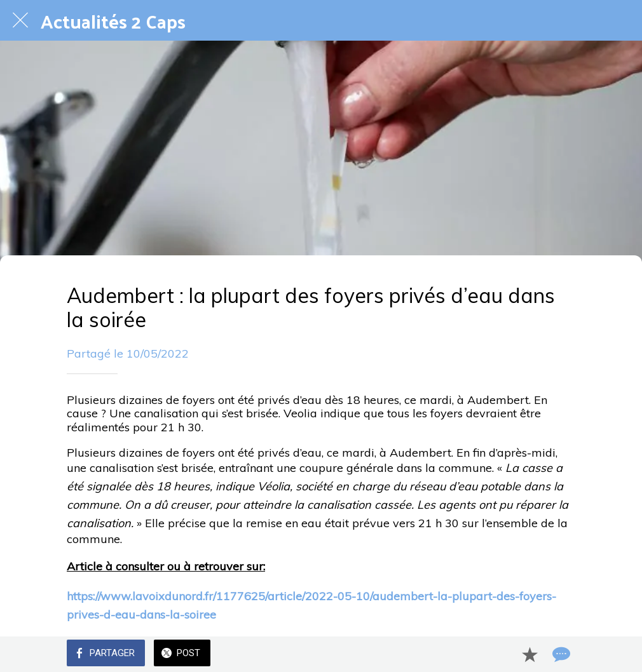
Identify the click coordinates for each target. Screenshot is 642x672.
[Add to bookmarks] (529, 654)
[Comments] (560, 654)
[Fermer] (20, 20)
